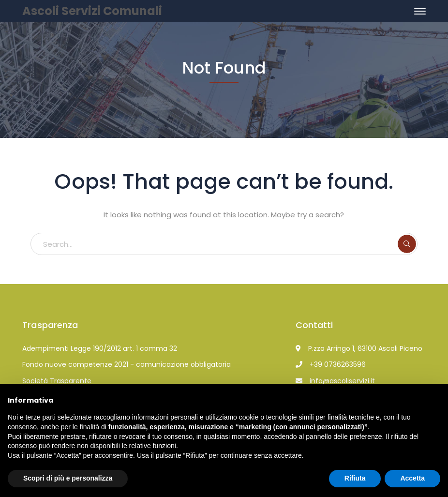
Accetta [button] (412, 478)
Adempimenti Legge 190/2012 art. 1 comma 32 (100, 348)
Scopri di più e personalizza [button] (68, 478)
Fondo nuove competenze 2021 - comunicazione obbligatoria (127, 364)
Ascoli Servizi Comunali (92, 11)
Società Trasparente (57, 381)
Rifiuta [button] (355, 478)
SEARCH (407, 244)
